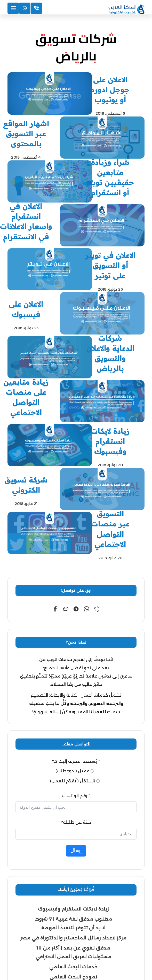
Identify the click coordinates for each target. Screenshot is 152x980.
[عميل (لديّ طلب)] (92, 664)
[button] (97, 502)
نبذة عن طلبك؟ (76, 715)
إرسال (76, 744)
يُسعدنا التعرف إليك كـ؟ (74, 654)
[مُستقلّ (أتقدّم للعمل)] (98, 674)
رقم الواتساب (74, 689)
